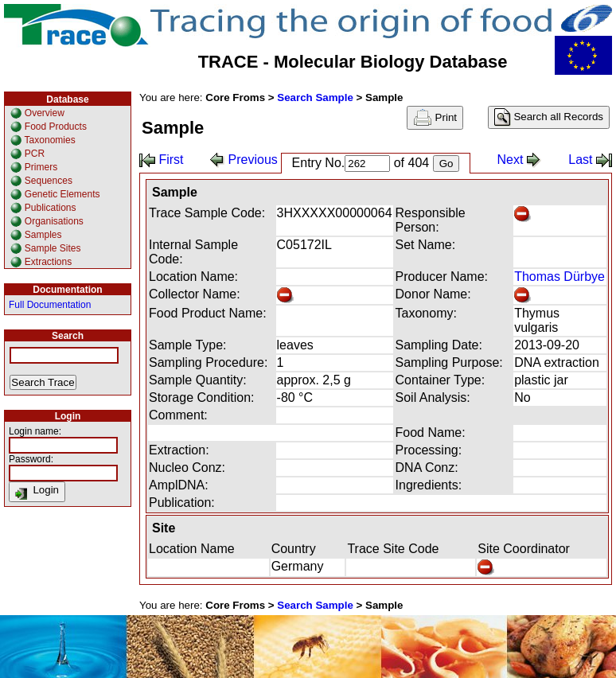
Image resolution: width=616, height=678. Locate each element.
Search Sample (315, 97)
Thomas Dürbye (559, 277)
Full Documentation (50, 305)
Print (435, 118)
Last (590, 160)
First (162, 160)
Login (37, 492)
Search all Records (549, 117)
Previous (244, 160)
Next (519, 160)
